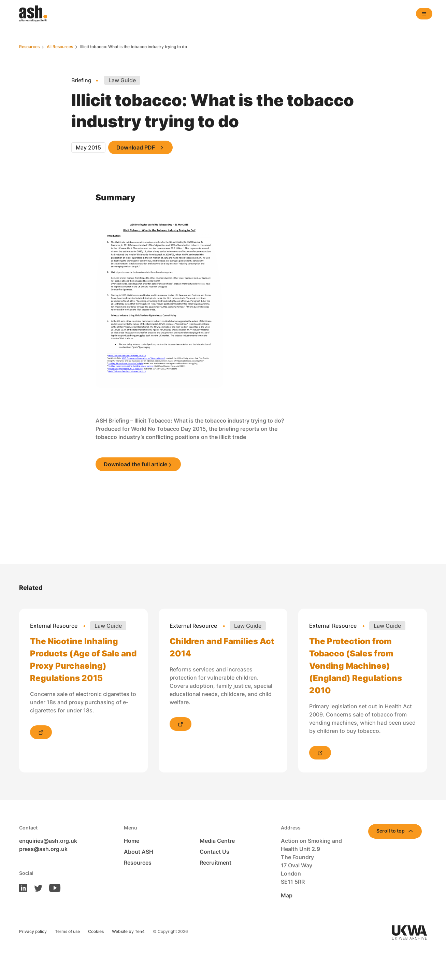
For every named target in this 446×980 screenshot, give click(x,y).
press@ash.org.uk (43, 849)
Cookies (96, 931)
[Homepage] (33, 14)
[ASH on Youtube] (52, 887)
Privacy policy (33, 931)
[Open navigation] (424, 14)
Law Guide (122, 80)
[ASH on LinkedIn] (23, 887)
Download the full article (135, 464)
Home (132, 841)
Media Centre (217, 841)
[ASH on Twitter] (35, 887)
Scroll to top (391, 831)
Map (287, 895)
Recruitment (215, 863)
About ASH (139, 852)
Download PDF (136, 147)
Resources (138, 863)
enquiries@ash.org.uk (48, 841)
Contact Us (214, 852)
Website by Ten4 (128, 931)
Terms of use (67, 931)
